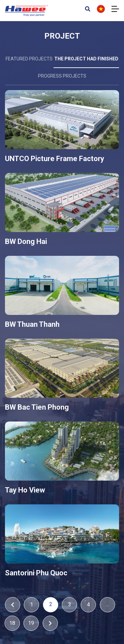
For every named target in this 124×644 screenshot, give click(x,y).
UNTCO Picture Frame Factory (55, 159)
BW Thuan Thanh (32, 324)
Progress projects (62, 76)
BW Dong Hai (26, 241)
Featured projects (29, 59)
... (108, 604)
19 (31, 623)
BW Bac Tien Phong (37, 407)
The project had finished (86, 59)
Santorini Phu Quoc (36, 573)
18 (12, 623)
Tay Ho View (25, 490)
